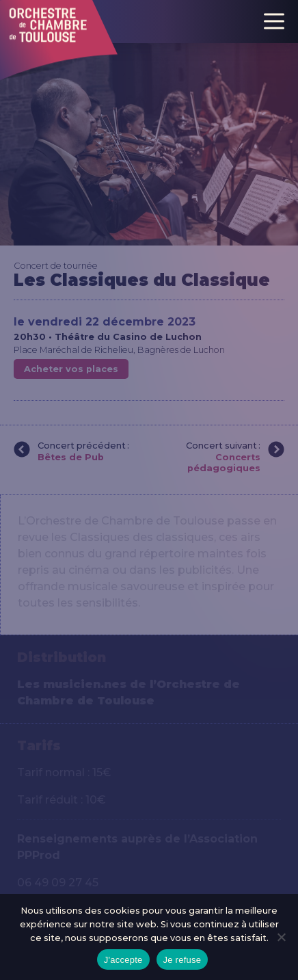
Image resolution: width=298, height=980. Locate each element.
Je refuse (182, 960)
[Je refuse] (281, 937)
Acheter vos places (71, 369)
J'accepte (123, 960)
